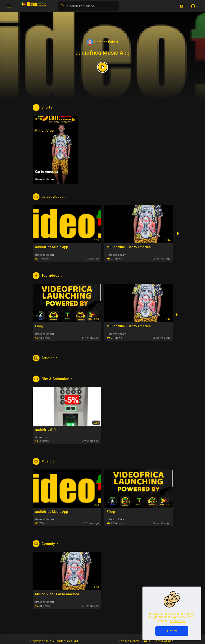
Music (44, 461)
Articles (46, 358)
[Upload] (182, 6)
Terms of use (164, 641)
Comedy (46, 544)
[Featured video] (103, 67)
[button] (195, 6)
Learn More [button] (178, 621)
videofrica (41, 437)
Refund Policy (129, 641)
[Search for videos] (88, 6)
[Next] (178, 234)
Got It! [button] (172, 631)
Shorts (45, 107)
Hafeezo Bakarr (103, 42)
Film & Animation (53, 379)
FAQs (146, 641)
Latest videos (50, 197)
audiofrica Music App (102, 53)
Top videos (48, 276)
